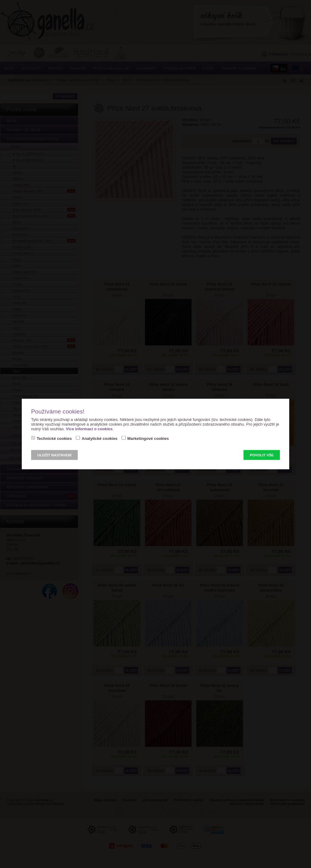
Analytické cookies (99, 439)
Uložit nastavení (54, 455)
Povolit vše (262, 455)
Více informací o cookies (89, 429)
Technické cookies (54, 439)
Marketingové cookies (148, 439)
